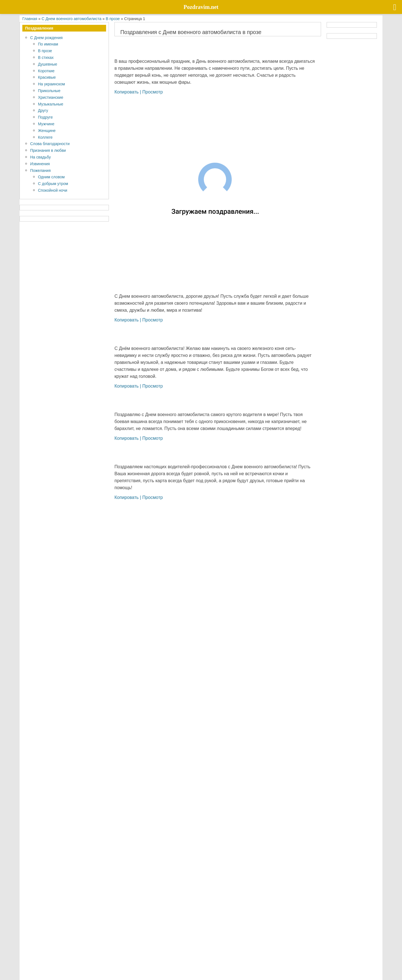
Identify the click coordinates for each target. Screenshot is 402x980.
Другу (43, 110)
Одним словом (51, 177)
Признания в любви (48, 150)
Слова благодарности (50, 144)
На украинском (52, 84)
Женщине (47, 130)
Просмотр (153, 92)
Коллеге (45, 137)
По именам (48, 44)
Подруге (45, 117)
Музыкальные (51, 104)
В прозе (45, 51)
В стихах (46, 57)
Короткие (46, 71)
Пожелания (40, 170)
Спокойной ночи (53, 190)
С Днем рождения (46, 38)
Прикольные (49, 91)
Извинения (40, 164)
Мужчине (46, 124)
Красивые (47, 77)
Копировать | (128, 92)
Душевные (48, 64)
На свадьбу (40, 157)
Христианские (51, 97)
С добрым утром (53, 183)
